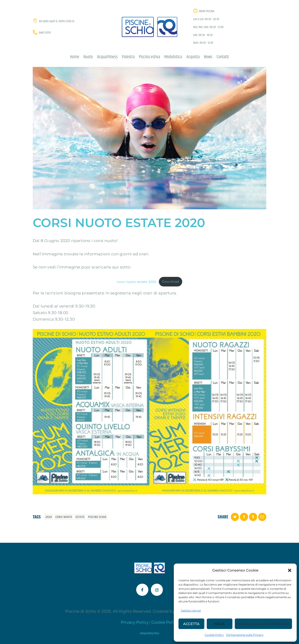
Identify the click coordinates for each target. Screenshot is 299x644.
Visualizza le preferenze (263, 624)
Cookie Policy (214, 635)
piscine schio (97, 517)
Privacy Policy (135, 622)
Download (171, 282)
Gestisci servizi (191, 610)
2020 (49, 517)
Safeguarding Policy (149, 633)
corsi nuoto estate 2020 (137, 282)
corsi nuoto (64, 517)
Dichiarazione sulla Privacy (245, 635)
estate (80, 517)
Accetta (191, 624)
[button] (290, 570)
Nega (219, 624)
